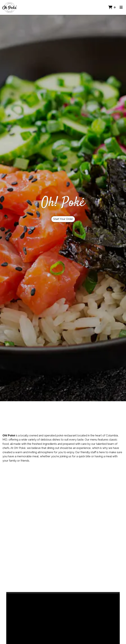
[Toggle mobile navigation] (121, 7)
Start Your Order (63, 219)
